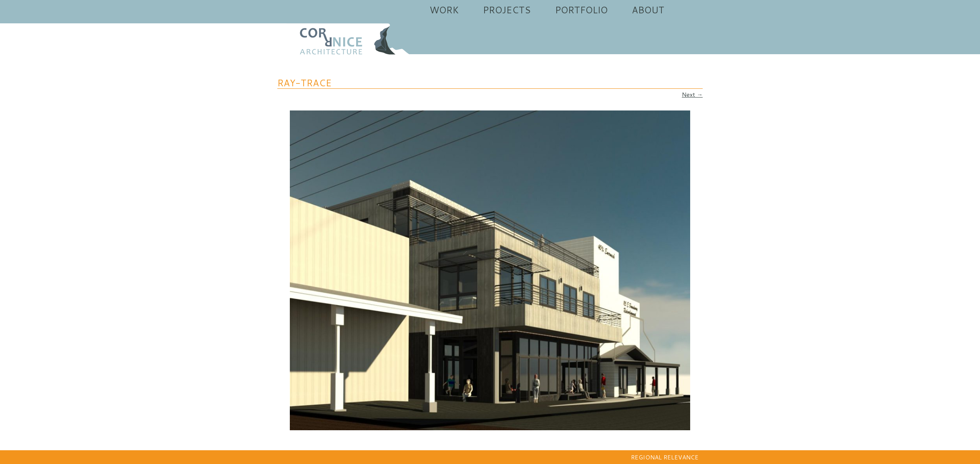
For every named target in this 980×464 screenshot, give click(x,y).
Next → (692, 95)
